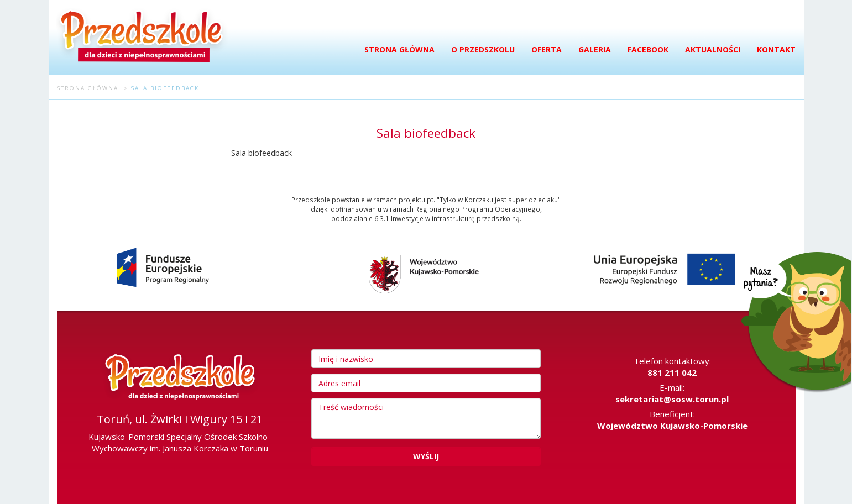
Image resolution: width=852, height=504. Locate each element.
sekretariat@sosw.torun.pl (672, 399)
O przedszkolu (483, 49)
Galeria (595, 49)
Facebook (648, 49)
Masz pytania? (793, 327)
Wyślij (426, 456)
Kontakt (776, 49)
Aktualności (713, 49)
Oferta (547, 49)
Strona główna (399, 49)
